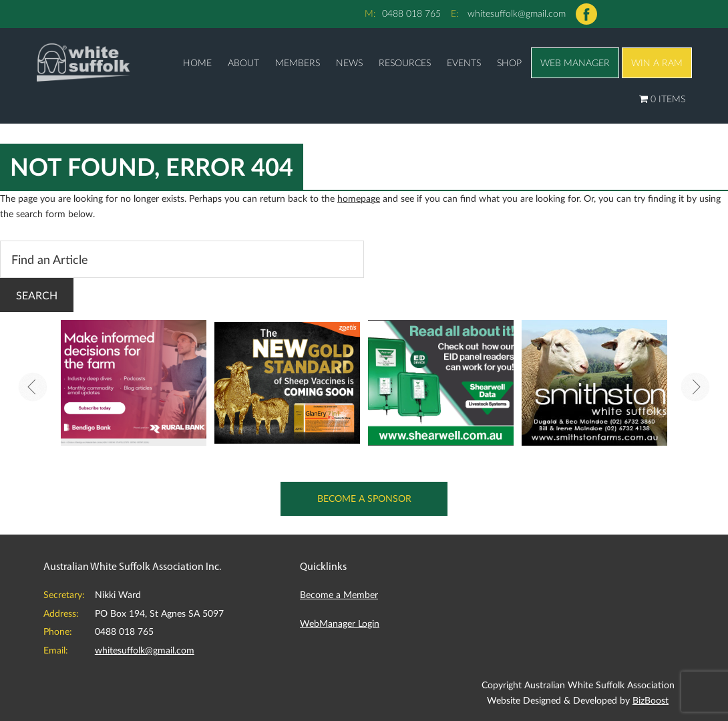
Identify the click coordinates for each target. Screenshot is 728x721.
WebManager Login (340, 623)
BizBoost (651, 700)
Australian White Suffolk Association (83, 61)
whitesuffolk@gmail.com (517, 13)
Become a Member (339, 594)
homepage (359, 198)
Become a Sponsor (364, 498)
